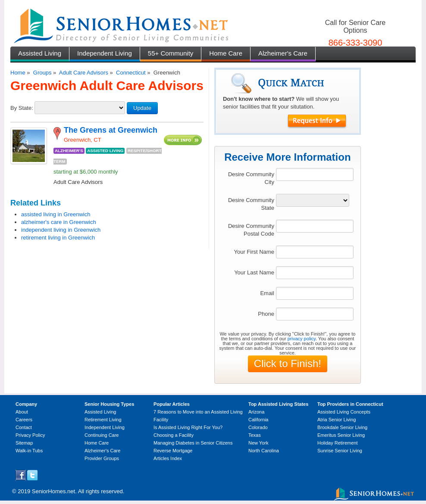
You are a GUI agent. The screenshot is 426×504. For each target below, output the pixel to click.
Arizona (256, 412)
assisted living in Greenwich (56, 214)
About (22, 412)
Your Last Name (254, 272)
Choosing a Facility (174, 435)
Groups (42, 73)
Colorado (258, 427)
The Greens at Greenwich (111, 130)
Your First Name (254, 252)
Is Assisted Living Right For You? (188, 427)
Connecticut (131, 73)
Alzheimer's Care (283, 53)
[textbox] (315, 174)
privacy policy (302, 339)
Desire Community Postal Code (251, 230)
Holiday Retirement (338, 443)
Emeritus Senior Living (341, 435)
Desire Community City (251, 178)
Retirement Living (103, 420)
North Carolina (264, 451)
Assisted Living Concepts (344, 412)
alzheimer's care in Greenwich (59, 222)
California (258, 420)
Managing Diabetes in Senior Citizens (193, 443)
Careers (24, 420)
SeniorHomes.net (53, 491)
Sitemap (24, 443)
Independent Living (105, 53)
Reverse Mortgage (173, 451)
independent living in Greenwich (61, 230)
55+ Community (171, 53)
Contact (24, 427)
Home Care (226, 53)
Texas (255, 435)
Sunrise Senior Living (340, 451)
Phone (266, 314)
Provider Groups (102, 458)
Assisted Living (40, 53)
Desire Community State (251, 204)
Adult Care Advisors (84, 73)
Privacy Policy (30, 435)
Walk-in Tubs (29, 451)
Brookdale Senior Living (342, 427)
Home (18, 73)
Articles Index (168, 458)
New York (258, 443)
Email (267, 293)
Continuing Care (102, 435)
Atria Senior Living (337, 420)
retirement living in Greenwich (58, 238)
